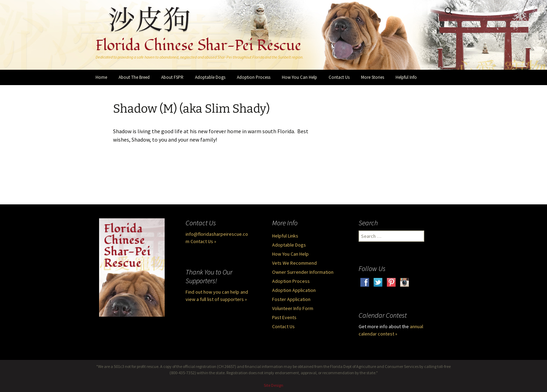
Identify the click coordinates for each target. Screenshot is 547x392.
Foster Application (291, 299)
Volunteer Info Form (293, 308)
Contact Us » (203, 241)
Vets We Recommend (294, 263)
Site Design (273, 385)
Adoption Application (294, 290)
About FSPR (172, 77)
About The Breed (134, 77)
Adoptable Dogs (210, 77)
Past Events (284, 317)
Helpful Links (285, 236)
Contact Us (339, 77)
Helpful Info (406, 77)
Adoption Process (254, 77)
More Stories (373, 77)
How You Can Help (299, 77)
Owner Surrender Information (303, 272)
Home (101, 77)
